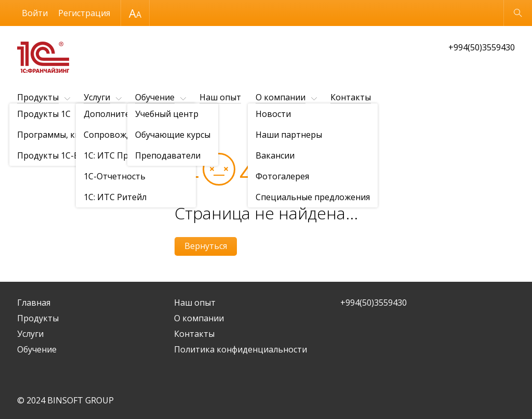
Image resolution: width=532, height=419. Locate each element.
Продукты (38, 97)
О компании (281, 97)
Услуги (97, 97)
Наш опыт (220, 97)
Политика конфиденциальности (241, 349)
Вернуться (206, 246)
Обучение (155, 97)
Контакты (351, 97)
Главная (34, 303)
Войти (35, 13)
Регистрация (84, 13)
